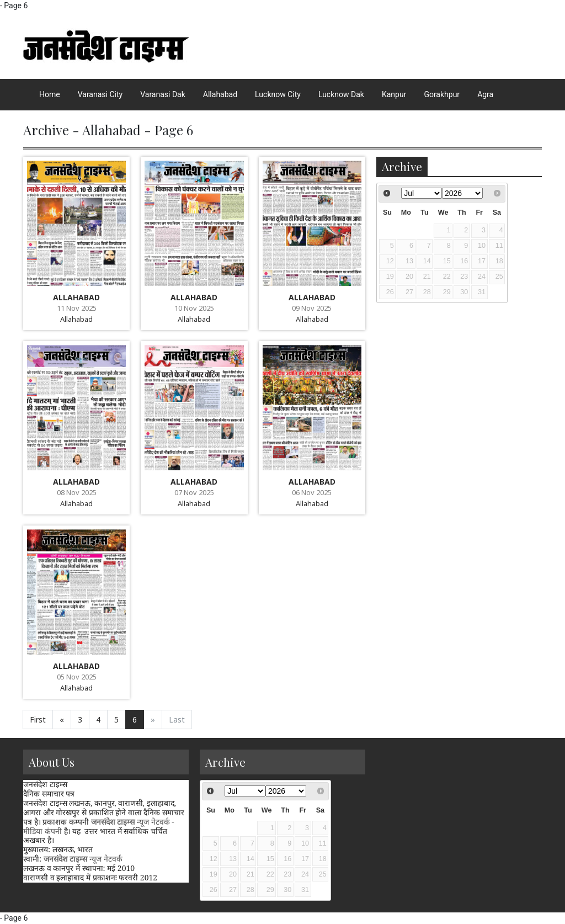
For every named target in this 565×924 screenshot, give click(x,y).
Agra (485, 94)
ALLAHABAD (76, 297)
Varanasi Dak (163, 94)
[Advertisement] (459, 819)
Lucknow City (278, 94)
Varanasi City (100, 94)
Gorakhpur (442, 94)
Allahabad (220, 94)
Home (50, 94)
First (38, 719)
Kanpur (394, 94)
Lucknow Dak (341, 94)
